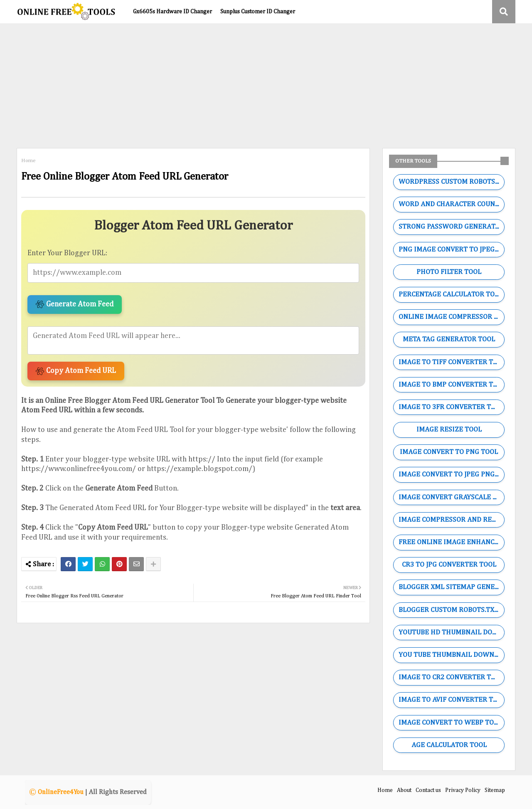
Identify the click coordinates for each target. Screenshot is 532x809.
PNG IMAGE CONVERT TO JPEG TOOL (451, 250)
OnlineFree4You (61, 792)
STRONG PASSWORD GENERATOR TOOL (451, 227)
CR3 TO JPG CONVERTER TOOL (449, 565)
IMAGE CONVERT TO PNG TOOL (449, 452)
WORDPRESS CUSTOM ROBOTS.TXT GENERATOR (451, 182)
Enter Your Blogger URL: (67, 253)
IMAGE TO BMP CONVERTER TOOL (451, 385)
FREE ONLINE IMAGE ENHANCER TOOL (451, 542)
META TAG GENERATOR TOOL (449, 339)
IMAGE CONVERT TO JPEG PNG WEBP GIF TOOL (451, 475)
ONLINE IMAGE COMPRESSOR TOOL (451, 317)
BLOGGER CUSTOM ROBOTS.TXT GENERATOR (451, 610)
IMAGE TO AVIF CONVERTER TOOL (451, 700)
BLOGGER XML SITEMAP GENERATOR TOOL (451, 587)
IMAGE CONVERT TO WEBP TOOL (450, 723)
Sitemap (495, 790)
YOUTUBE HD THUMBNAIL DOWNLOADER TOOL (451, 633)
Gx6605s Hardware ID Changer (172, 12)
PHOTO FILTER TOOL (449, 272)
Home (28, 161)
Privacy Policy (463, 790)
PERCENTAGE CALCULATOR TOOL (451, 295)
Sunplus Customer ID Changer (258, 12)
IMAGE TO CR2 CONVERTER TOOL (451, 677)
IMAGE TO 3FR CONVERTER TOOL (451, 407)
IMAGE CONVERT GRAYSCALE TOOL (451, 497)
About (404, 790)
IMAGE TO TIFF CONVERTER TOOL (451, 362)
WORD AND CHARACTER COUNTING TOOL (451, 204)
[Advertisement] (266, 86)
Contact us (428, 790)
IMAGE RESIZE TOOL (449, 430)
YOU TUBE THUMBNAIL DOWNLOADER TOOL (451, 655)
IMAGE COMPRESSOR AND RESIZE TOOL (451, 520)
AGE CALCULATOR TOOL (449, 745)
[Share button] (153, 564)
